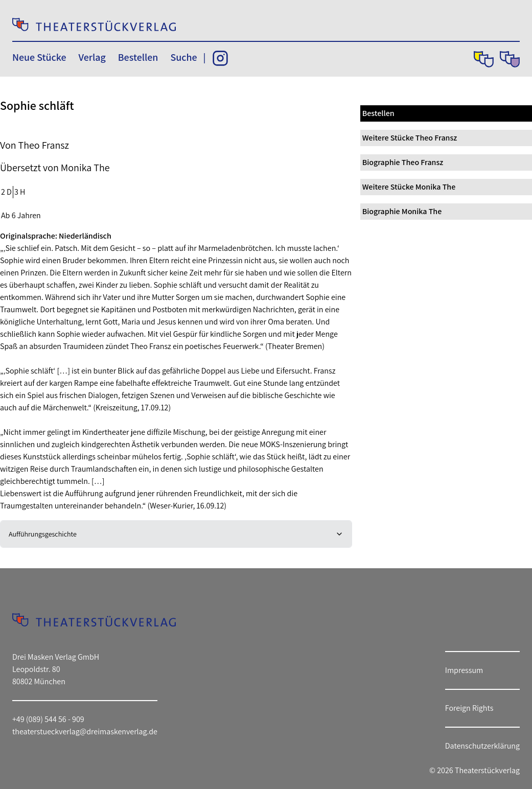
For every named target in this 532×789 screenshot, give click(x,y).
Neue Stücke (39, 57)
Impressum (464, 670)
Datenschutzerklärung (482, 746)
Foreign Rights (469, 708)
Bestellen (138, 57)
